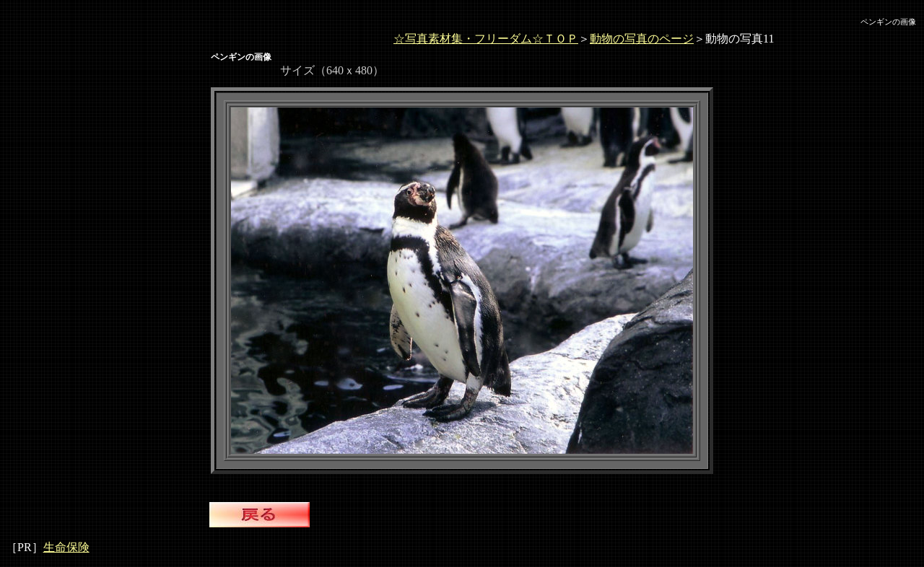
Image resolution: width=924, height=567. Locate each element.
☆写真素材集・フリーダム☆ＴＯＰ (486, 39)
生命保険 (66, 547)
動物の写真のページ (642, 39)
